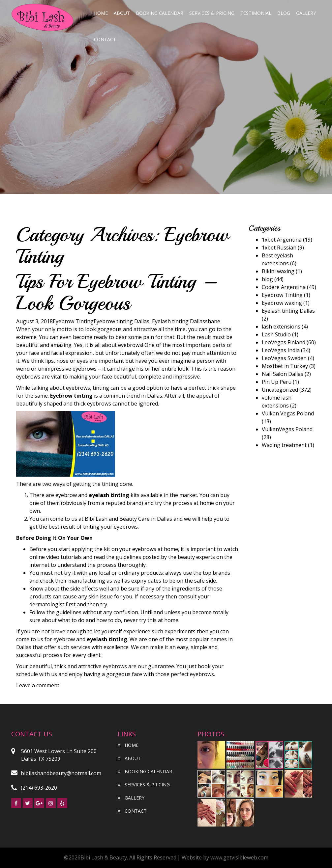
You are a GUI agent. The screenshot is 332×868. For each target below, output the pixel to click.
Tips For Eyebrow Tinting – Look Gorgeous (117, 292)
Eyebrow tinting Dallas (121, 321)
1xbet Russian (279, 248)
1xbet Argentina (282, 240)
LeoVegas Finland (284, 342)
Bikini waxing (278, 271)
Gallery (306, 13)
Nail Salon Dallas (283, 374)
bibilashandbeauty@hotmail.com (56, 773)
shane (213, 321)
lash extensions (281, 327)
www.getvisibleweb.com (239, 857)
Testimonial (256, 13)
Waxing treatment (284, 445)
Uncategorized (280, 390)
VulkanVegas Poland (287, 429)
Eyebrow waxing (282, 303)
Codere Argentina (284, 287)
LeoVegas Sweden (284, 358)
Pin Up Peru (277, 382)
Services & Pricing (212, 13)
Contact (105, 39)
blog (284, 13)
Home (101, 13)
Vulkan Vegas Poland (288, 413)
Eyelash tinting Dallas (179, 321)
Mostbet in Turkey (285, 366)
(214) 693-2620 (34, 788)
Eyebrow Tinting (73, 321)
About (122, 13)
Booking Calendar (160, 13)
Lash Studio (276, 334)
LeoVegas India (281, 350)
